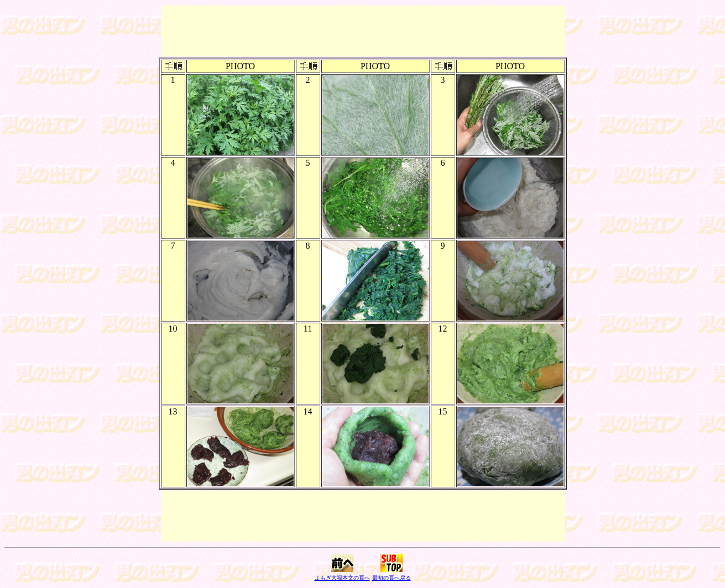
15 (443, 411)
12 (443, 329)
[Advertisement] (363, 31)
